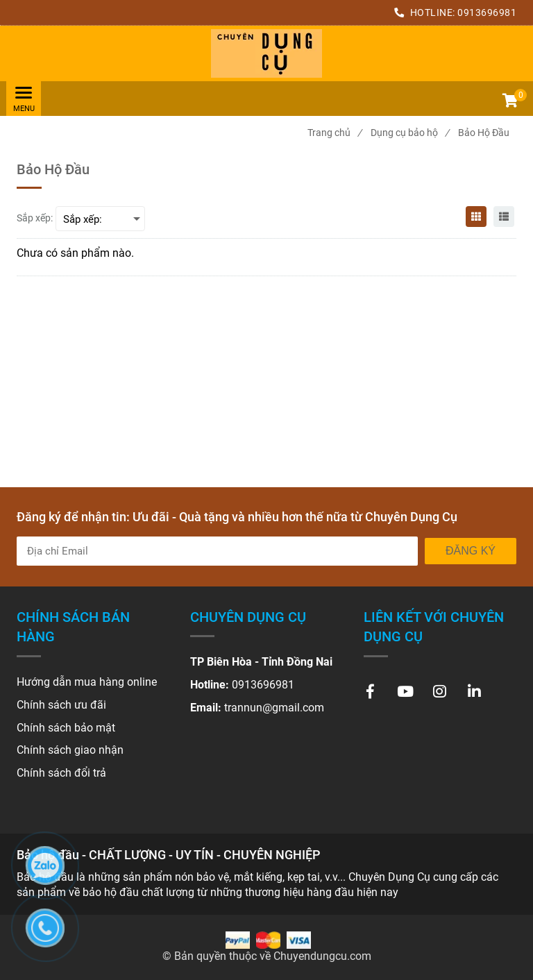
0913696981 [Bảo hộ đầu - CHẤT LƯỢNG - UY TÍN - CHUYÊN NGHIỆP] (487, 12)
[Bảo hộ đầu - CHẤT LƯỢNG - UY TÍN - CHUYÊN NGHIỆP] (266, 53)
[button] (509, 102)
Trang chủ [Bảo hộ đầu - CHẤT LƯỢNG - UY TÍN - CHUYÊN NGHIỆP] (335, 133)
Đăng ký (471, 551)
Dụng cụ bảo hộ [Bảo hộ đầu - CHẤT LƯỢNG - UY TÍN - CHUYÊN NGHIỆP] (410, 133)
